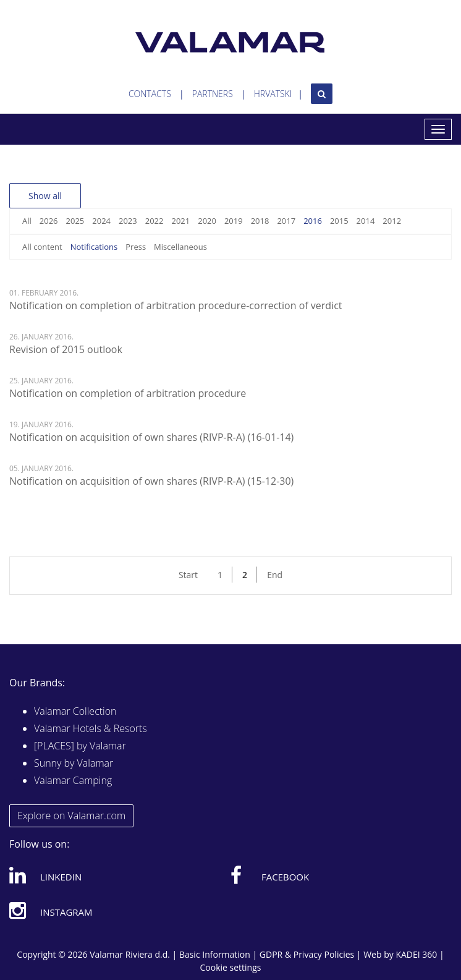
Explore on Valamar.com (71, 816)
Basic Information (215, 954)
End (275, 575)
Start (188, 575)
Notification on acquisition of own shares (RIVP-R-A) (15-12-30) (151, 481)
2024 (101, 221)
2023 (128, 221)
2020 (207, 221)
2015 (339, 221)
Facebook (270, 875)
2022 (154, 221)
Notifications (94, 247)
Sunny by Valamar (74, 763)
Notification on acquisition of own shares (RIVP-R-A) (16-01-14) (151, 437)
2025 (75, 221)
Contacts (150, 94)
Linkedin (45, 875)
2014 (366, 221)
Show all (45, 196)
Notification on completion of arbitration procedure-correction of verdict (176, 305)
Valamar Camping (73, 780)
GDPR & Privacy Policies (307, 954)
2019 (234, 221)
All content (42, 247)
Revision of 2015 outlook (66, 349)
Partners (213, 94)
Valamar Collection (75, 711)
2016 (313, 221)
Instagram (51, 910)
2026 (49, 221)
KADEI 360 (416, 954)
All (27, 221)
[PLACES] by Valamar (80, 746)
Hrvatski (273, 94)
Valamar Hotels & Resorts (91, 728)
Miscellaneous (180, 247)
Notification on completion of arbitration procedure (128, 393)
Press (136, 247)
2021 (180, 221)
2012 (392, 221)
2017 (286, 221)
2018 (260, 221)
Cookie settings (231, 967)
